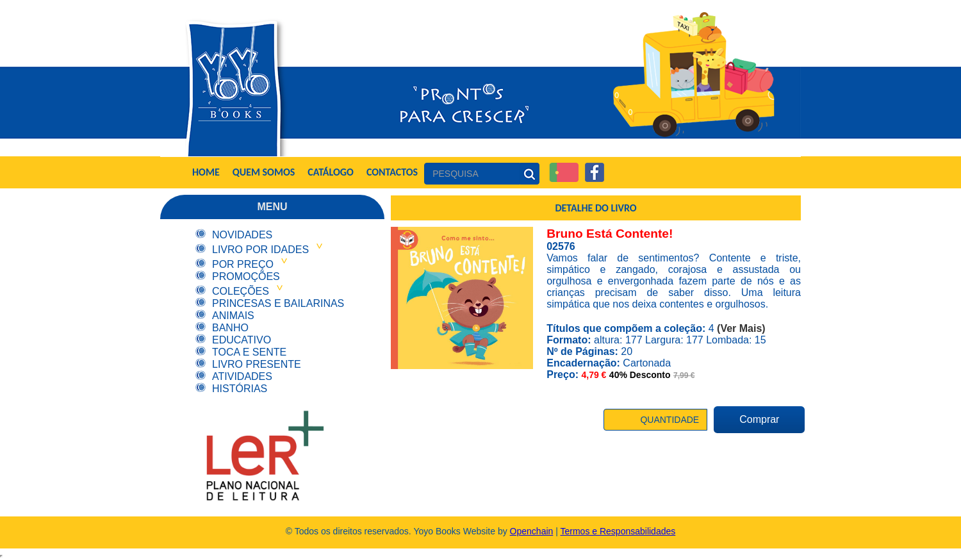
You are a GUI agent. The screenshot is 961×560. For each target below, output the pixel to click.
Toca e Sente (249, 352)
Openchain (532, 531)
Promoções (246, 276)
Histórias (240, 389)
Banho (230, 328)
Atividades (242, 376)
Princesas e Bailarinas (278, 303)
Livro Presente (257, 364)
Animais (233, 316)
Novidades (242, 235)
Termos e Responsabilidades (618, 531)
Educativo (242, 340)
